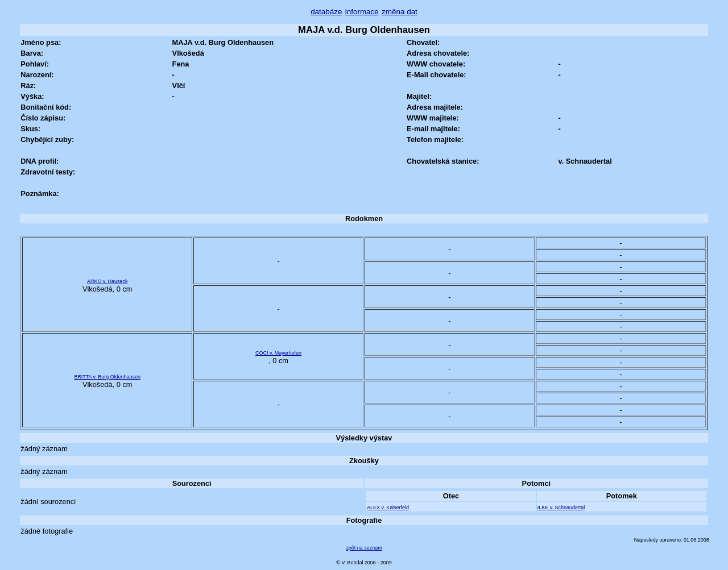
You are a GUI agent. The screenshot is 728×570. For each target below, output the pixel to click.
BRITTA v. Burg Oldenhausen (107, 377)
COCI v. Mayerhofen (278, 353)
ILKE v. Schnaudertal (561, 507)
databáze (326, 12)
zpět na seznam (364, 548)
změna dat (400, 12)
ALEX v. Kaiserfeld (388, 507)
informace (362, 12)
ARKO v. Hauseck (107, 281)
